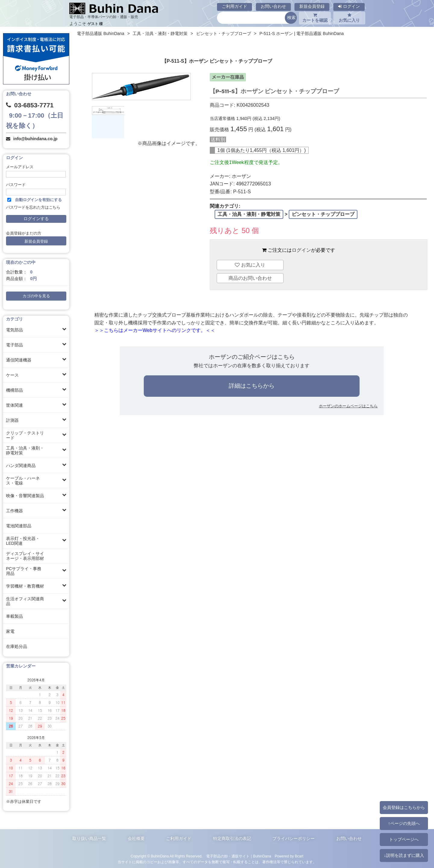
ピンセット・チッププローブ (224, 33)
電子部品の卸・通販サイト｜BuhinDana (239, 856)
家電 (10, 631)
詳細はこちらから (252, 386)
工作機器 (14, 511)
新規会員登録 (312, 6)
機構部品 (14, 390)
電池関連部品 (19, 526)
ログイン (349, 6)
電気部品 (14, 330)
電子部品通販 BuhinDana (101, 33)
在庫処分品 (17, 646)
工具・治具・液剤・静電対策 (25, 450)
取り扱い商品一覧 (89, 838)
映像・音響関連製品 (25, 496)
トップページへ (404, 839)
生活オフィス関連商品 (25, 601)
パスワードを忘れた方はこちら (33, 207)
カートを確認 (315, 18)
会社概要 (136, 838)
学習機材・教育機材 (25, 586)
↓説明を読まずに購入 (404, 855)
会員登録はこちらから (404, 807)
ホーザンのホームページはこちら (348, 406)
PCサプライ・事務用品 (24, 571)
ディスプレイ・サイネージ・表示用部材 (25, 556)
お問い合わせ (273, 6)
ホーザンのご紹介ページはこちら (252, 357)
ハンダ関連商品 (21, 466)
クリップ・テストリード (25, 435)
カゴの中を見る (36, 296)
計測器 (12, 420)
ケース (12, 375)
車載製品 (14, 616)
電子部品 (14, 345)
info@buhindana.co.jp (35, 139)
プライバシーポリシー (294, 838)
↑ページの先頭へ (404, 823)
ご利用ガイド (234, 6)
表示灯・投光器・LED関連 (23, 541)
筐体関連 (14, 405)
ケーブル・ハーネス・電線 (23, 481)
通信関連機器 (19, 360)
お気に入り (349, 18)
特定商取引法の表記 (232, 838)
